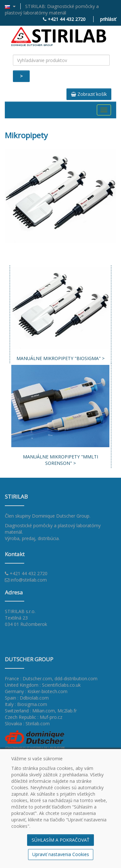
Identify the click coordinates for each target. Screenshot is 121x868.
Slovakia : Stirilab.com (27, 723)
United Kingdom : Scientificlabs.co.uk (43, 685)
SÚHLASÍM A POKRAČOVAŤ (60, 840)
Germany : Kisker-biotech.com (36, 691)
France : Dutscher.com (28, 678)
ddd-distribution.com (76, 678)
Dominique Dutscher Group (61, 516)
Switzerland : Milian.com (30, 711)
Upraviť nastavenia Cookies (61, 854)
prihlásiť (108, 19)
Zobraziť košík (89, 94)
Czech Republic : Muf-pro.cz (34, 717)
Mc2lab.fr (67, 711)
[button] (13, 6)
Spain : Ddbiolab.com (27, 698)
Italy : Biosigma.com (26, 704)
